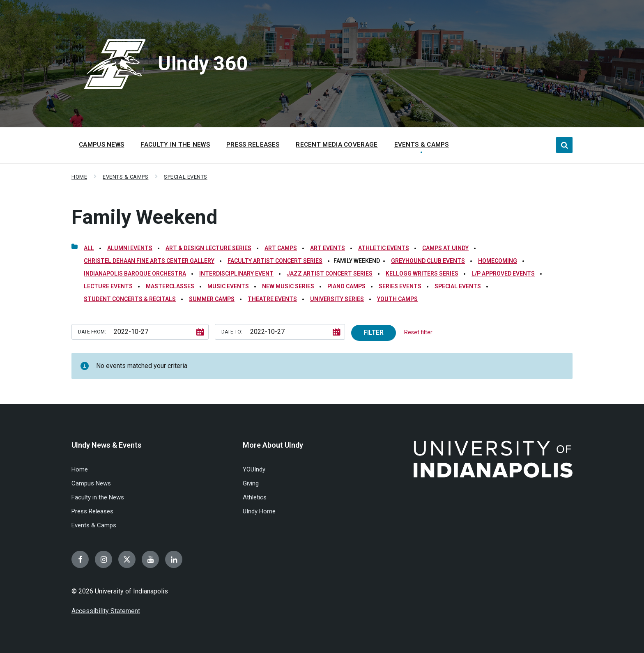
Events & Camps (125, 177)
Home (79, 177)
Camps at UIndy (445, 248)
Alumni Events (130, 248)
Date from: (92, 332)
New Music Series (288, 286)
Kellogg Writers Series (422, 274)
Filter (374, 332)
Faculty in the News (98, 497)
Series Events (400, 286)
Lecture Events (108, 286)
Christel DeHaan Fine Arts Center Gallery (149, 261)
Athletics (255, 497)
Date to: (232, 332)
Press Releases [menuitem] (253, 145)
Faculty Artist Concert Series (275, 261)
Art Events (328, 248)
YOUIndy (254, 469)
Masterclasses (170, 286)
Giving (251, 483)
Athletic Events (384, 248)
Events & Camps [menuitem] (422, 145)
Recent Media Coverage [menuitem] (337, 145)
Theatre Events (272, 299)
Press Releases (92, 511)
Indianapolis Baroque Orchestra (135, 274)
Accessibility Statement (106, 611)
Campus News (91, 483)
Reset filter (418, 332)
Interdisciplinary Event (236, 274)
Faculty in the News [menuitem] (175, 145)
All (89, 248)
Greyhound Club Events (428, 261)
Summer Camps (212, 299)
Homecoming (498, 261)
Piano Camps (346, 286)
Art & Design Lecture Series (208, 248)
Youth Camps (397, 299)
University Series (337, 299)
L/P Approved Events (503, 274)
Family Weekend (144, 217)
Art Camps (281, 248)
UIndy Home (259, 511)
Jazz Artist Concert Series (330, 274)
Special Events (185, 177)
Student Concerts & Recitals (130, 299)
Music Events (228, 286)
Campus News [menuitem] (101, 145)
